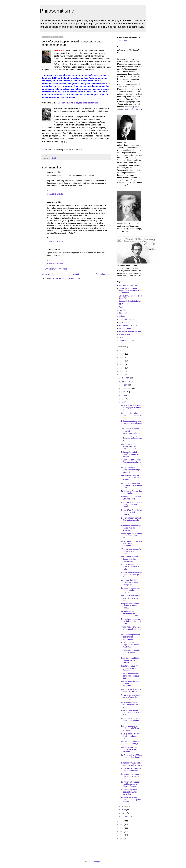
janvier (125, 817)
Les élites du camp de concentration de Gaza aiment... (131, 478)
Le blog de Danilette (127, 319)
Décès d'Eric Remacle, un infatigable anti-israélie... (131, 512)
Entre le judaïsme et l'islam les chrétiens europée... (130, 728)
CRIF (121, 304)
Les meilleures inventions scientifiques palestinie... (131, 684)
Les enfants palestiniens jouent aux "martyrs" (131, 743)
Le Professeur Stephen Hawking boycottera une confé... (130, 720)
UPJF (121, 338)
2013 (122, 375)
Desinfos (122, 307)
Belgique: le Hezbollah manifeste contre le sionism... (130, 454)
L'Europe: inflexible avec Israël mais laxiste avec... (131, 736)
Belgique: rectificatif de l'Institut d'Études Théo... (130, 606)
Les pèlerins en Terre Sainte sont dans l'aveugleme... (129, 559)
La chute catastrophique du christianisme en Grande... (131, 590)
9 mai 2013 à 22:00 (55, 264)
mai (123, 402)
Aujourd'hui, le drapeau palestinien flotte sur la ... (131, 629)
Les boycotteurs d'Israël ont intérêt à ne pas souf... (131, 598)
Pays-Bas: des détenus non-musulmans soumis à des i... (132, 485)
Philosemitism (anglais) (128, 325)
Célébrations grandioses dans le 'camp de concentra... (131, 697)
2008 (122, 835)
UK (55, 158)
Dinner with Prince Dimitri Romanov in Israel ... (131, 770)
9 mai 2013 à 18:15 (55, 241)
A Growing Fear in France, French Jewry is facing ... (132, 462)
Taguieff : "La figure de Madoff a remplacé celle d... (132, 439)
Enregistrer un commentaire (56, 269)
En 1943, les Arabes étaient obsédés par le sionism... (131, 800)
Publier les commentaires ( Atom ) (66, 278)
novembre (126, 381)
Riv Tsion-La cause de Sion (130, 331)
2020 (122, 350)
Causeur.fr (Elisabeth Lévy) (130, 301)
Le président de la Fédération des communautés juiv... (130, 614)
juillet (124, 395)
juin (123, 399)
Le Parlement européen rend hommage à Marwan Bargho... (130, 784)
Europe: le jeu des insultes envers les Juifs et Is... (132, 690)
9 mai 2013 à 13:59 (55, 194)
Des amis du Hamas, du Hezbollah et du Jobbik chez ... (131, 621)
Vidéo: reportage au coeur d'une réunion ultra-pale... (132, 536)
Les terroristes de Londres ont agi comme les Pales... (132, 504)
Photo (44, 150)
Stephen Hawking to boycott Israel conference (78, 103)
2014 (122, 371)
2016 (122, 364)
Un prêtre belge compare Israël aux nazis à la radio (131, 567)
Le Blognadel (124, 322)
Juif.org (122, 316)
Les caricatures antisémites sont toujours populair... (129, 447)
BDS (51, 158)
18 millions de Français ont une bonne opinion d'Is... (131, 652)
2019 (122, 354)
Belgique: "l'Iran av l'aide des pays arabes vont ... (132, 764)
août (124, 392)
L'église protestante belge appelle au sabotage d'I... (131, 575)
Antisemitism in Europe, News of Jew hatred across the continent (130, 291)
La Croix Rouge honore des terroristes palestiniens (130, 637)
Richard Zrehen (125, 328)
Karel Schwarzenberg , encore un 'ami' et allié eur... (131, 713)
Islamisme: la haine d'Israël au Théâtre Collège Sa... (130, 582)
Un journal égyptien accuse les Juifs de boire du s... (130, 792)
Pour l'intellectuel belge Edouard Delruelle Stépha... (130, 660)
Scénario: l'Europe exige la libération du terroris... (131, 528)
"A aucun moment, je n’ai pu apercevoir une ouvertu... (131, 551)
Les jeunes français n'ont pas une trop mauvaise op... (131, 415)
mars (124, 810)
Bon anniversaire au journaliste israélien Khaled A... (130, 749)
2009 (122, 832)
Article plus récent (49, 274)
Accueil (76, 274)
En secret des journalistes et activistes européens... (131, 543)
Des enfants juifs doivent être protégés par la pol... (131, 520)
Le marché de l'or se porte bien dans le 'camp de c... (132, 705)
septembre (126, 388)
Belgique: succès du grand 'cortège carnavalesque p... (132, 423)
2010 (122, 828)
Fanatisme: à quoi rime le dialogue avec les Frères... (131, 668)
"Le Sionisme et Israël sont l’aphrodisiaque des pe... (130, 676)
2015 (122, 368)
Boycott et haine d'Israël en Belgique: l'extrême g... (131, 408)
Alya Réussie (124, 41)
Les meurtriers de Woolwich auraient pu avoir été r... (131, 470)
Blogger (97, 862)
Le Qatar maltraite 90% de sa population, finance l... (132, 757)
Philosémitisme (57, 11)
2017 (122, 361)
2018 (122, 357)
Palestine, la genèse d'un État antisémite (131, 498)
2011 (122, 825)
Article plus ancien (103, 274)
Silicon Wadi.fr (125, 334)
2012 (122, 821)
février (124, 813)
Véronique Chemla (126, 341)
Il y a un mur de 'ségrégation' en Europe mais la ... (132, 645)
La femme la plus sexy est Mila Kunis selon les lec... (132, 776)
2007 (122, 838)
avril (124, 806)
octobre (125, 385)
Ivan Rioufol (124, 310)
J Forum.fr (123, 313)
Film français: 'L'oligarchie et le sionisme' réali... (131, 492)
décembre (126, 378)
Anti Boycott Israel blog (128, 285)
